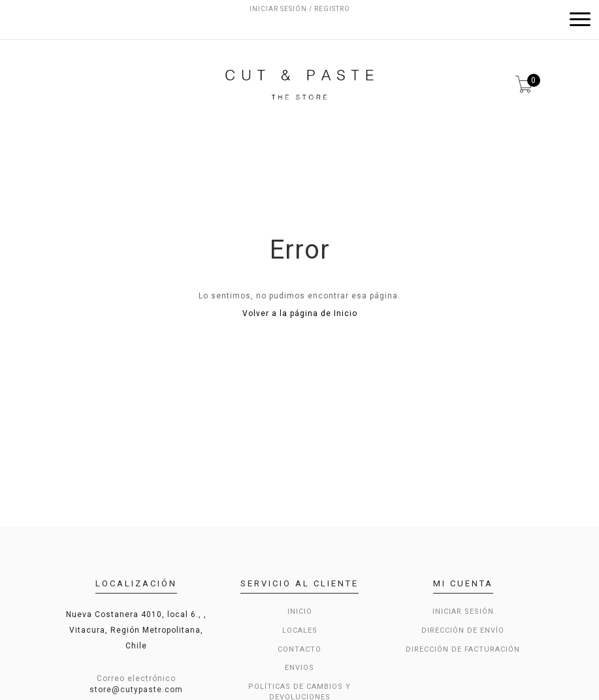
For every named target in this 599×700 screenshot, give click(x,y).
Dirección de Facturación (463, 649)
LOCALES (300, 630)
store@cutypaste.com (136, 690)
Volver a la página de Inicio (300, 313)
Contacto (299, 649)
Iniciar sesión (463, 612)
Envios (299, 668)
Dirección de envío (463, 630)
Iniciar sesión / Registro (300, 9)
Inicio (300, 612)
